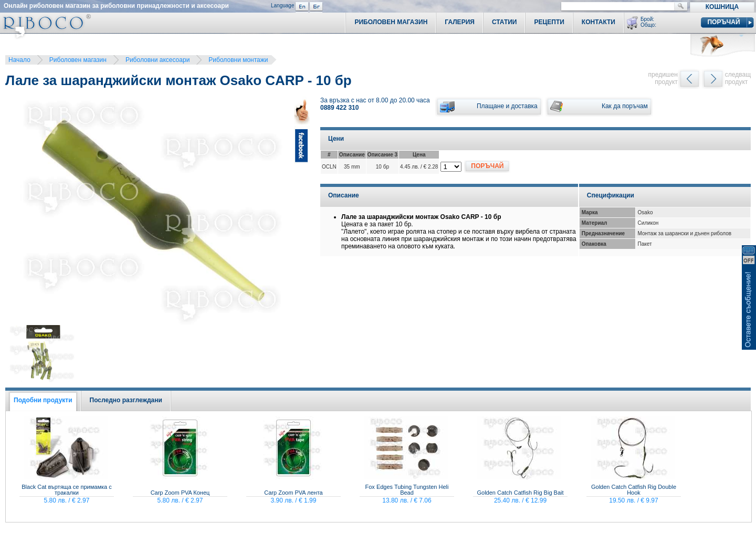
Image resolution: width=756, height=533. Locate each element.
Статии (505, 22)
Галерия (460, 22)
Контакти (598, 22)
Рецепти (549, 22)
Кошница (722, 7)
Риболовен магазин (78, 60)
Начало (19, 60)
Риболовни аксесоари (157, 60)
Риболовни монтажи (238, 60)
